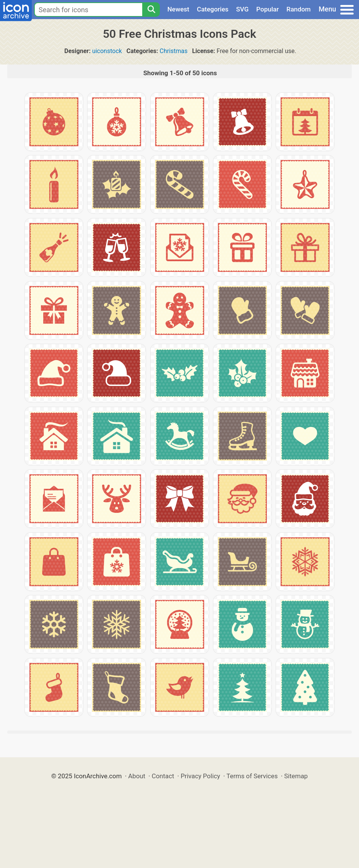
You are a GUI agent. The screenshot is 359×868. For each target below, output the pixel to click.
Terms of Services (252, 776)
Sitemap (296, 776)
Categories (213, 9)
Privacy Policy (200, 776)
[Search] (151, 10)
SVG (243, 9)
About (137, 776)
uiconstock (107, 51)
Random (298, 9)
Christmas (173, 51)
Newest (178, 9)
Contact (163, 776)
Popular (267, 9)
